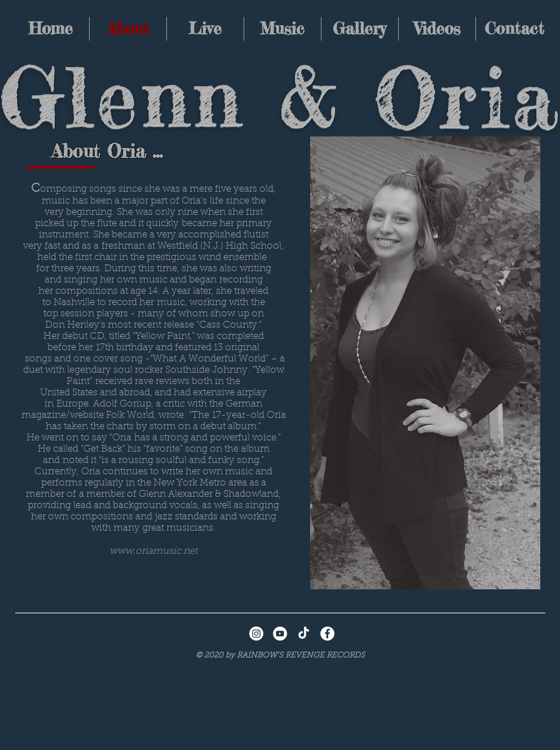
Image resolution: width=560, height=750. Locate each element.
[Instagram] (256, 634)
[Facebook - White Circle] (327, 634)
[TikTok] (304, 634)
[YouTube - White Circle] (280, 634)
